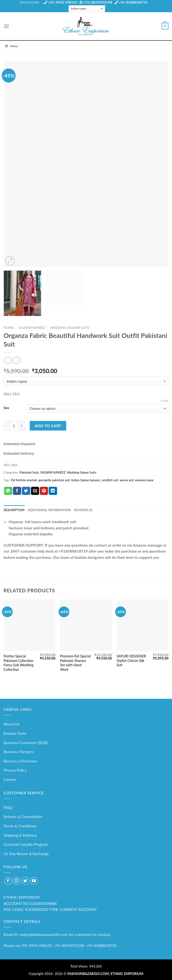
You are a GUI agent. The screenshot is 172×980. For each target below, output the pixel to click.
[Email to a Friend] (35, 491)
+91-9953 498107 (61, 2)
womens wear (144, 480)
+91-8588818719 (131, 2)
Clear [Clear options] (164, 401)
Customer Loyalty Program (26, 844)
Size (6, 408)
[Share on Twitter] (26, 491)
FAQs (8, 807)
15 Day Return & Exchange (26, 854)
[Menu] (6, 26)
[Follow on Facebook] (8, 881)
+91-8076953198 (96, 2)
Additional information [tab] (49, 510)
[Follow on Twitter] (25, 881)
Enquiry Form (15, 733)
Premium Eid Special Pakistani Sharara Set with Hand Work (75, 663)
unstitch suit (110, 480)
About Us (12, 724)
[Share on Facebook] (17, 491)
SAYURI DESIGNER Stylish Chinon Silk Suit (131, 661)
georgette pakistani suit (54, 480)
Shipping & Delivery (20, 835)
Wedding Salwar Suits (70, 328)
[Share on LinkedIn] (53, 491)
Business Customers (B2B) (26, 742)
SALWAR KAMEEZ (32, 328)
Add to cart (48, 426)
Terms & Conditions (20, 826)
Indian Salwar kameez (86, 480)
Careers (10, 779)
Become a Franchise (20, 761)
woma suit (127, 480)
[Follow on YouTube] (34, 881)
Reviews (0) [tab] (83, 510)
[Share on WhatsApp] (8, 491)
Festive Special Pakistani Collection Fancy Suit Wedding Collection (18, 663)
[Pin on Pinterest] (44, 491)
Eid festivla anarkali (24, 480)
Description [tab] (14, 510)
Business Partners (18, 752)
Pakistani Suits (29, 472)
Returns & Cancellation (23, 816)
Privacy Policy (15, 770)
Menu (11, 46)
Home (9, 328)
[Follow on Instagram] (17, 881)
